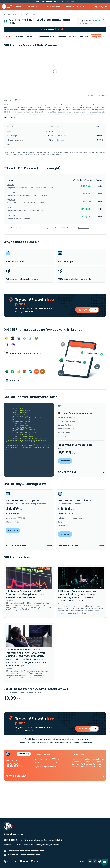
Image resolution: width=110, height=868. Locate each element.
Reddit (24, 861)
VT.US (10, 208)
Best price (95, 37)
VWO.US (11, 192)
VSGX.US (11, 215)
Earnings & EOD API (65, 37)
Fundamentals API (44, 37)
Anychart (103, 95)
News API (82, 37)
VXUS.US (11, 200)
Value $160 (24, 754)
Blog (34, 861)
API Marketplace (54, 6)
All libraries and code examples (22, 353)
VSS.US (11, 185)
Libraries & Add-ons (23, 37)
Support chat (11, 861)
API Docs (20, 6)
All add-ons (13, 380)
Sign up (104, 6)
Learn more (70, 2)
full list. (99, 766)
